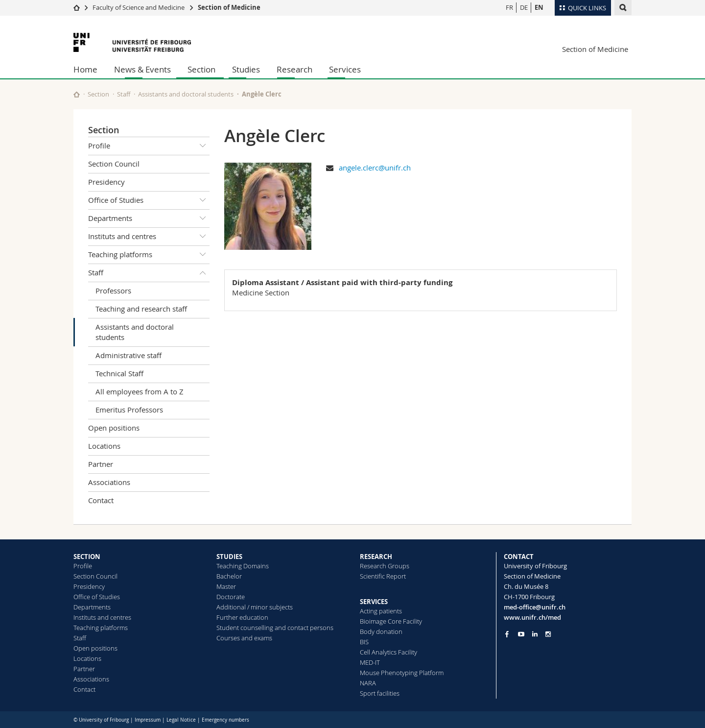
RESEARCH (376, 557)
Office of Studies (149, 200)
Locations (104, 446)
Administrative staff (129, 355)
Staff (124, 94)
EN (539, 7)
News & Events (142, 69)
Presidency (106, 182)
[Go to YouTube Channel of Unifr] (521, 634)
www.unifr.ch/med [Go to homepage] (532, 617)
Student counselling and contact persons (275, 628)
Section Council (114, 164)
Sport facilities (380, 693)
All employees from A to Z (140, 391)
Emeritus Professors (129, 410)
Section (201, 69)
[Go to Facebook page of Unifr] (507, 634)
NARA (368, 683)
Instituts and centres (149, 237)
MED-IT (370, 662)
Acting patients (381, 611)
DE (524, 7)
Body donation (381, 631)
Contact (101, 500)
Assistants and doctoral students (186, 94)
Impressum (148, 720)
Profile (149, 146)
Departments (149, 218)
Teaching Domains (243, 566)
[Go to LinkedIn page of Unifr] (535, 634)
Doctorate (231, 597)
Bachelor (229, 576)
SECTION (87, 557)
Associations (109, 482)
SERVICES (374, 602)
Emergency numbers (225, 720)
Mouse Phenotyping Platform (402, 673)
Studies (246, 69)
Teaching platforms (149, 255)
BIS (364, 642)
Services (345, 69)
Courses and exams (244, 638)
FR (509, 7)
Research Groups (385, 566)
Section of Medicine (229, 7)
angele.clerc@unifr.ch (375, 168)
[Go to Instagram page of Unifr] (548, 634)
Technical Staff (119, 373)
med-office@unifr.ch (535, 607)
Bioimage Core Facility (391, 621)
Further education (242, 617)
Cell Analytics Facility (388, 652)
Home (85, 69)
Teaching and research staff (141, 309)
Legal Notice (181, 720)
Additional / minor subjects (255, 607)
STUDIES (229, 557)
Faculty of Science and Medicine (139, 7)
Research (294, 69)
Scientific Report (383, 576)
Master (226, 586)
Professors (113, 291)
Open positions (114, 428)
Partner (101, 464)
